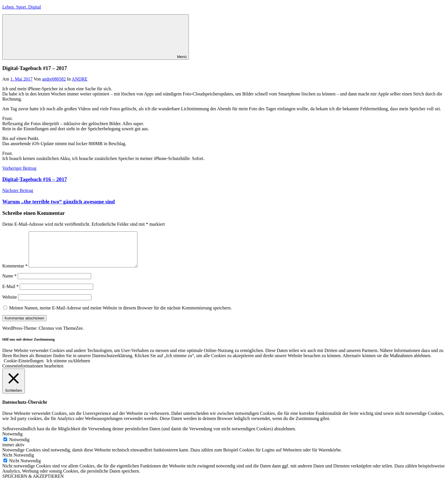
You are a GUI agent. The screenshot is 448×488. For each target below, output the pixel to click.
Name (9, 283)
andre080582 (54, 79)
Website (10, 304)
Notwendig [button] (12, 441)
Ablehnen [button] (81, 368)
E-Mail (10, 293)
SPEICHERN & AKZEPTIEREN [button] (33, 483)
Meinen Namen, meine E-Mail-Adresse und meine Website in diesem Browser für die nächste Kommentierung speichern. (120, 315)
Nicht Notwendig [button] (18, 462)
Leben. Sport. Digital (22, 7)
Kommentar (15, 273)
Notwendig (19, 446)
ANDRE (80, 79)
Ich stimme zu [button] (60, 368)
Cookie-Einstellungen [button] (24, 368)
